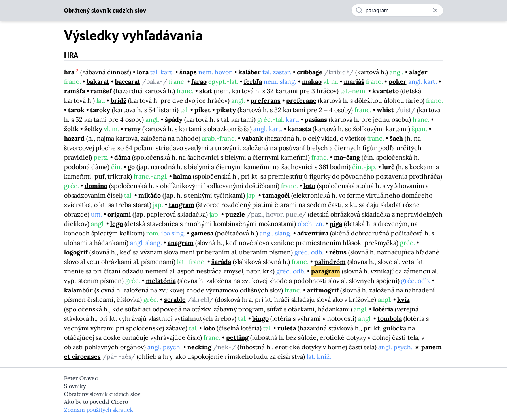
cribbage (310, 72)
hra (69, 72)
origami (119, 214)
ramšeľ (101, 91)
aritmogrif (323, 290)
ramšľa (74, 91)
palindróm (330, 262)
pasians (316, 119)
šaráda (221, 262)
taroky (100, 110)
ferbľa (253, 81)
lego (117, 224)
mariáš (354, 81)
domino (96, 186)
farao (199, 81)
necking (199, 347)
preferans (266, 100)
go (131, 167)
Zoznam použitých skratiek (99, 410)
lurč (388, 167)
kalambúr (78, 290)
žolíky (93, 129)
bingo (260, 318)
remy (133, 129)
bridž (119, 100)
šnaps (188, 72)
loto (309, 186)
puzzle (235, 214)
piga (336, 224)
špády (174, 119)
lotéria (383, 309)
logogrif (76, 252)
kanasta (299, 129)
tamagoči (276, 195)
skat (206, 91)
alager (418, 72)
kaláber (250, 72)
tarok (76, 110)
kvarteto (385, 91)
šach (396, 138)
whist (385, 110)
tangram (182, 205)
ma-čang (347, 157)
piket (203, 110)
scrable (175, 299)
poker (398, 81)
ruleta (287, 328)
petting (237, 337)
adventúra (313, 233)
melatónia (161, 281)
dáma (122, 157)
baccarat (128, 81)
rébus (338, 252)
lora (143, 72)
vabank (253, 138)
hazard (74, 138)
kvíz (403, 299)
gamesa (202, 233)
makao (312, 81)
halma (182, 176)
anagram (181, 243)
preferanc (301, 100)
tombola (390, 318)
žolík (71, 129)
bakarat (98, 81)
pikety (226, 110)
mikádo (150, 195)
